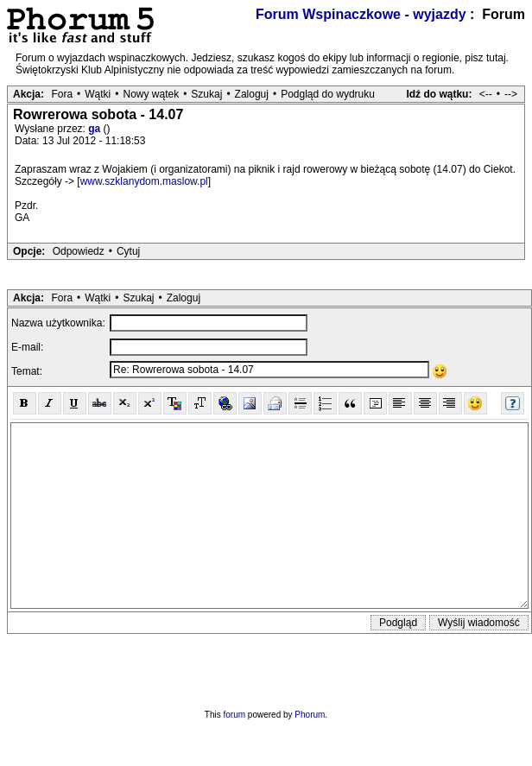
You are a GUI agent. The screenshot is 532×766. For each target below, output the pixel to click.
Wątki (98, 94)
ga (95, 129)
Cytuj (128, 251)
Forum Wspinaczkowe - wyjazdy (361, 14)
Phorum (310, 715)
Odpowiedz (79, 251)
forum (235, 715)
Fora (62, 94)
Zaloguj (252, 94)
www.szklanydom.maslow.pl (144, 181)
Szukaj (206, 94)
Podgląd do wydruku (328, 94)
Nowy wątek (151, 94)
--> (511, 94)
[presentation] (266, 668)
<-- (486, 94)
